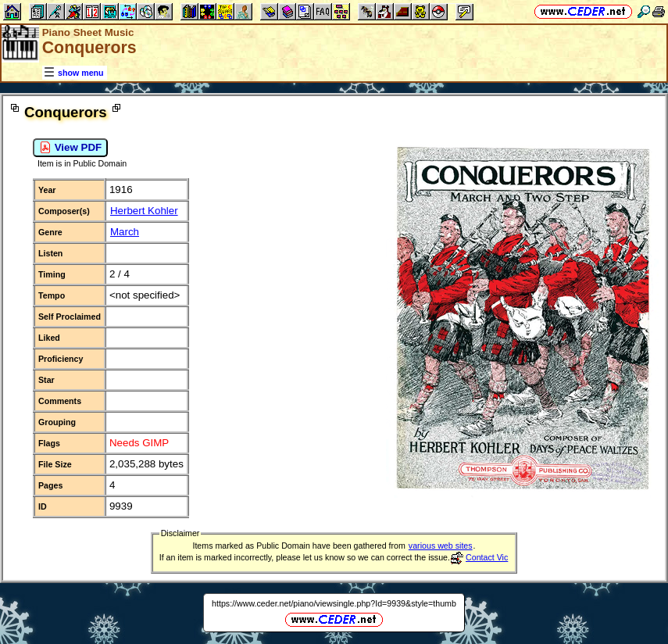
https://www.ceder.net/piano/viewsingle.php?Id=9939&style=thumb (334, 603)
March (125, 232)
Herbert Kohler (144, 211)
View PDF (70, 148)
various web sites (441, 546)
